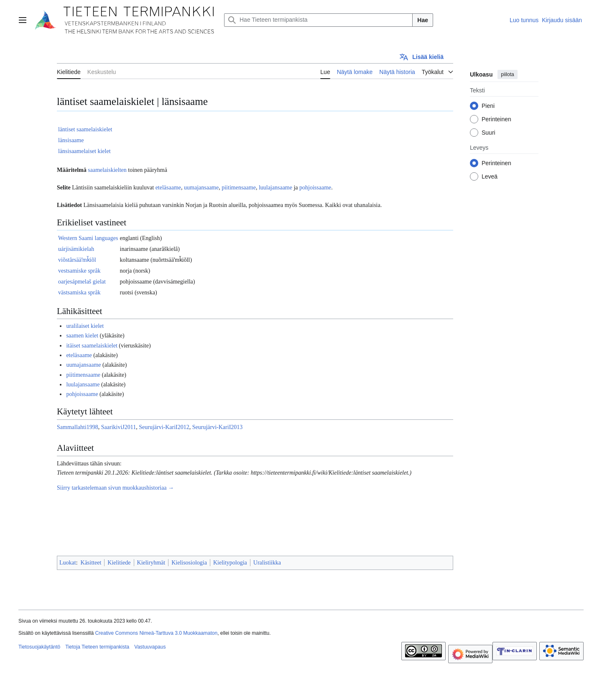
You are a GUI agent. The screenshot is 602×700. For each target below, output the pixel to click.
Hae (423, 20)
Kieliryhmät (151, 563)
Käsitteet (91, 563)
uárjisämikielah (76, 249)
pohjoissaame (315, 188)
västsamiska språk (79, 293)
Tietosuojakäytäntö (39, 647)
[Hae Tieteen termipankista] (318, 20)
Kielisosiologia (189, 563)
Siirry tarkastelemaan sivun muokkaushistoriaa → (115, 488)
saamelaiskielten (107, 170)
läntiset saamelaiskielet (85, 129)
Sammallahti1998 (78, 427)
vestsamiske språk (79, 271)
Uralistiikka (267, 563)
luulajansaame (275, 188)
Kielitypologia (230, 563)
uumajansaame (201, 188)
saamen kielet (82, 336)
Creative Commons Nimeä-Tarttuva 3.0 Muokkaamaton (156, 633)
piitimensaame (239, 188)
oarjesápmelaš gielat (82, 282)
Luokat (68, 563)
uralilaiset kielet (85, 326)
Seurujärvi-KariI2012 (164, 427)
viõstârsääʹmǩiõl (77, 260)
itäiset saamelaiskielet (92, 346)
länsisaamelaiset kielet (84, 151)
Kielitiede (119, 563)
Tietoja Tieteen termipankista (97, 647)
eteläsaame (168, 188)
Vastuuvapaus (150, 647)
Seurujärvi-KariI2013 (218, 427)
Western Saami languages (88, 238)
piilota (507, 74)
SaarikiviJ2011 (119, 427)
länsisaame (71, 140)
